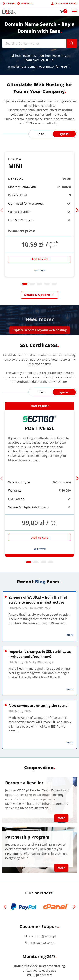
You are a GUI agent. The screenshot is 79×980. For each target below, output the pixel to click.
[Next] (77, 210)
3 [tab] (39, 284)
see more (40, 270)
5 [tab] (54, 284)
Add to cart (40, 259)
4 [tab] (47, 284)
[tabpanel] (39, 214)
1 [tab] (25, 284)
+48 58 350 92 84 (40, 943)
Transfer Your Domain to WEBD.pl (39, 67)
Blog (40, 582)
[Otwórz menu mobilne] (74, 11)
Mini (39, 163)
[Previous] (2, 210)
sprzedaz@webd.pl (40, 936)
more (70, 635)
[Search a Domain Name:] (34, 43)
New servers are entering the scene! (39, 706)
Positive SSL (39, 423)
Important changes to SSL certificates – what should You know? (40, 654)
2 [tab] (32, 284)
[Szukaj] (72, 43)
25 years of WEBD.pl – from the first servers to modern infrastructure (38, 600)
